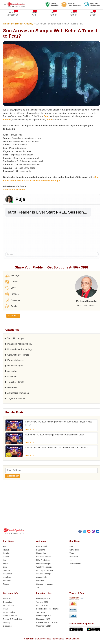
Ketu (49, 120)
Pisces (6, 584)
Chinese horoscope (45, 584)
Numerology (41, 553)
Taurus (6, 550)
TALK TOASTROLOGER (12, 14)
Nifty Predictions (43, 560)
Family (11, 306)
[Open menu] (5, 5)
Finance (12, 294)
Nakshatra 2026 (43, 619)
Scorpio (7, 120)
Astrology (29, 24)
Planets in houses (16, 360)
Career (11, 282)
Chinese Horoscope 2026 (47, 622)
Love (11, 288)
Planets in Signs (15, 366)
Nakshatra (12, 377)
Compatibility (42, 577)
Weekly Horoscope (44, 567)
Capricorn (7, 577)
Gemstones (74, 550)
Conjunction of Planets (18, 355)
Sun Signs (8, 541)
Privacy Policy (9, 612)
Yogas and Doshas (16, 398)
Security (7, 622)
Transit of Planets (16, 382)
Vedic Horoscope (15, 338)
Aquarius (7, 581)
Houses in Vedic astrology (20, 349)
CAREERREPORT (73, 14)
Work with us (9, 605)
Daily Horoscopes (44, 563)
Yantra (72, 553)
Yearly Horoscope (44, 574)
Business (13, 300)
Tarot (38, 588)
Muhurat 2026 (42, 605)
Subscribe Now (13, 476)
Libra (5, 567)
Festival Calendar (44, 557)
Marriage (12, 276)
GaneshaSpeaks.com (14, 190)
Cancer (6, 557)
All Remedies (75, 563)
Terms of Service (10, 616)
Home (6, 24)
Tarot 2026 (41, 612)
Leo (5, 560)
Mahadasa (12, 387)
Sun (46, 116)
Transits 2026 (42, 602)
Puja (71, 546)
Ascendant (12, 371)
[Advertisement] (51, 505)
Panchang (41, 550)
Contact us (8, 602)
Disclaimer (8, 626)
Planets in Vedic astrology (20, 344)
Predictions (17, 24)
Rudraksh (74, 557)
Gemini (6, 553)
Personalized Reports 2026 (48, 609)
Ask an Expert (93, 14)
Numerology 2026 (44, 616)
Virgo (5, 563)
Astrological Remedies (18, 393)
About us (7, 599)
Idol (71, 560)
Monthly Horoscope (45, 570)
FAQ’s (6, 609)
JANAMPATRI (34, 14)
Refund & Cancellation (13, 619)
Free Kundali (42, 546)
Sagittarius (8, 574)
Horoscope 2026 (43, 599)
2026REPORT (53, 14)
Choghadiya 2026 (44, 626)
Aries (5, 546)
